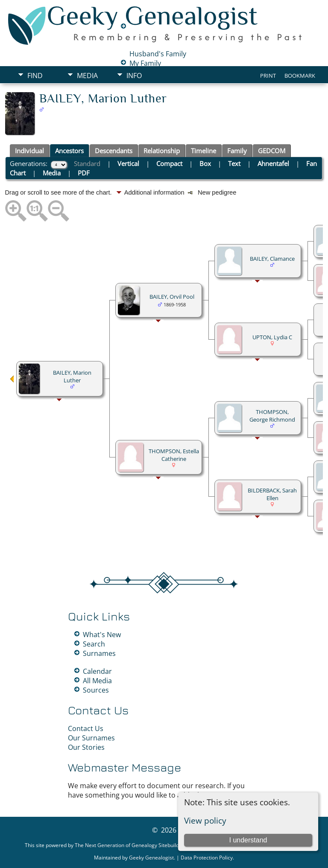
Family (237, 151)
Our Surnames (91, 738)
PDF (84, 173)
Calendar (97, 671)
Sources (96, 690)
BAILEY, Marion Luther (72, 376)
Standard (87, 163)
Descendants (114, 151)
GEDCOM (272, 151)
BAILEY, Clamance (272, 259)
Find (35, 76)
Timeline (204, 151)
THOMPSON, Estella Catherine (174, 455)
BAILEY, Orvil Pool (172, 297)
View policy (205, 820)
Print (268, 76)
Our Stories (86, 747)
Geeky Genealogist (151, 858)
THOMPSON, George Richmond (272, 416)
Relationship (162, 151)
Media (87, 76)
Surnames (99, 653)
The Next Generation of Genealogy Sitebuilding (130, 845)
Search (94, 644)
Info (134, 76)
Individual (29, 151)
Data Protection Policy (207, 858)
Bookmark (300, 76)
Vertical (128, 163)
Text (234, 163)
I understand (248, 840)
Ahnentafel (273, 163)
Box (205, 163)
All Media (97, 681)
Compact (169, 163)
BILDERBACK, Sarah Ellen (272, 494)
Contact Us (86, 728)
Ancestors (69, 151)
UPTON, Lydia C (272, 337)
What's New (102, 635)
